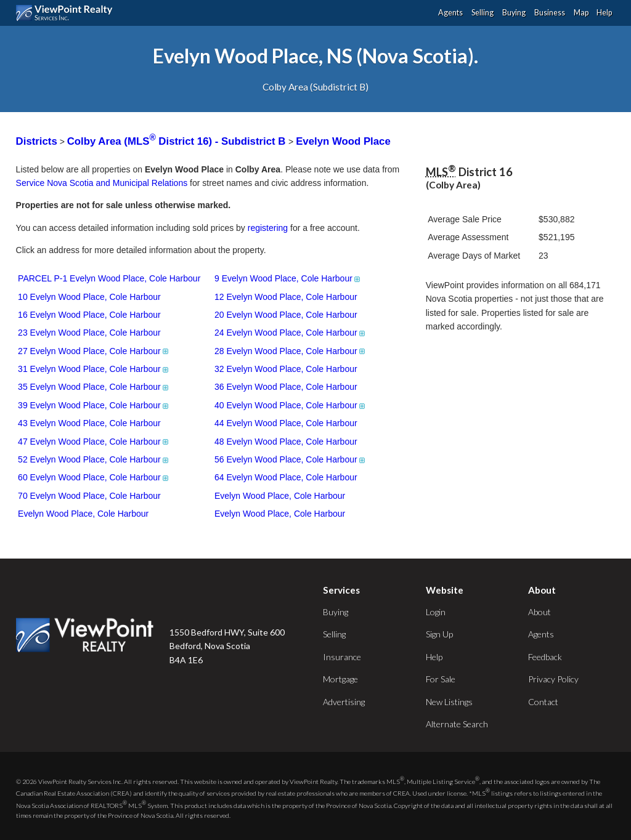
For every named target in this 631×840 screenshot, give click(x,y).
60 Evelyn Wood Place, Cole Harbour (94, 477)
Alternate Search (457, 724)
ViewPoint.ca (67, 13)
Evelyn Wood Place (343, 141)
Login (436, 612)
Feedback (545, 657)
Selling (482, 13)
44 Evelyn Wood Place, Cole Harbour (286, 423)
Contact (543, 702)
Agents (450, 13)
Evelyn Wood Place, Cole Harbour (280, 496)
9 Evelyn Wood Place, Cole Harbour (288, 278)
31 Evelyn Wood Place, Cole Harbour (94, 369)
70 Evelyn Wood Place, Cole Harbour (89, 496)
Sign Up (439, 634)
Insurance (342, 657)
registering (268, 228)
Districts (37, 141)
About (539, 612)
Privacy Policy (553, 679)
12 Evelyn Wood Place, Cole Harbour (286, 297)
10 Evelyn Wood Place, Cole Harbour (89, 297)
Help (604, 13)
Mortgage (340, 679)
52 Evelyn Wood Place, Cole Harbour (94, 459)
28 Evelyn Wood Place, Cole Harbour (291, 351)
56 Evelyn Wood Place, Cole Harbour (291, 459)
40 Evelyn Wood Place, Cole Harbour (291, 405)
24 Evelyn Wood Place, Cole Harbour (291, 333)
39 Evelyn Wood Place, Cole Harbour (94, 405)
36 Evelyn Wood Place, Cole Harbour (286, 387)
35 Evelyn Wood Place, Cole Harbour (94, 387)
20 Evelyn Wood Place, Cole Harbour (286, 315)
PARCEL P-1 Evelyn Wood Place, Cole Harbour (109, 278)
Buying (514, 13)
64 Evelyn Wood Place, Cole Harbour (286, 477)
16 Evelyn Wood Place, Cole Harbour (89, 315)
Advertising (344, 702)
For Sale (441, 679)
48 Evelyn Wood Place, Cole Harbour (286, 442)
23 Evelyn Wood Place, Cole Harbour (89, 333)
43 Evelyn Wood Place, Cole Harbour (89, 423)
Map (581, 13)
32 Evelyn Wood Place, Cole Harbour (286, 369)
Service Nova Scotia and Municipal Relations (102, 183)
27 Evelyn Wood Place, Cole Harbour (94, 351)
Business (550, 13)
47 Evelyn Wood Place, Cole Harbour (94, 442)
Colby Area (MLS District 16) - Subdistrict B (178, 141)
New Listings (449, 702)
